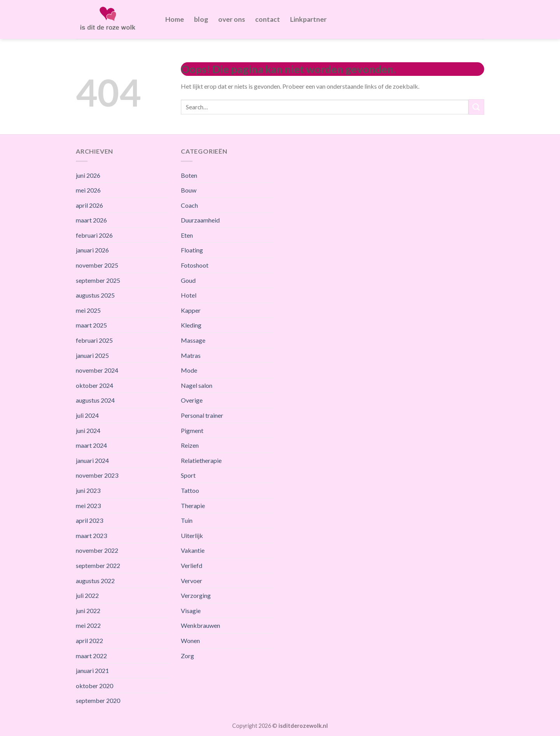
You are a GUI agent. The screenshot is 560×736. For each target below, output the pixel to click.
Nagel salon (197, 385)
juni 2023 (88, 490)
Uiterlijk (192, 535)
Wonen (190, 640)
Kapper (191, 310)
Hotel (189, 295)
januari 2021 (92, 670)
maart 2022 (91, 656)
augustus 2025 (95, 295)
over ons (232, 19)
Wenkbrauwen (200, 625)
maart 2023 (91, 535)
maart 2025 (91, 325)
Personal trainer (202, 415)
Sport (188, 475)
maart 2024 (91, 445)
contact (268, 19)
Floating (192, 250)
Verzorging (196, 595)
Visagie (191, 611)
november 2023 (97, 475)
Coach (189, 205)
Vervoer (192, 581)
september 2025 (98, 280)
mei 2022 (88, 625)
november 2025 (97, 265)
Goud (188, 280)
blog (201, 19)
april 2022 (89, 640)
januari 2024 (92, 460)
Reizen (190, 445)
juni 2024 (88, 430)
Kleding (191, 325)
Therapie (193, 506)
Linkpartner (308, 19)
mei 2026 (88, 190)
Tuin (187, 520)
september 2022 (98, 565)
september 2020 (98, 700)
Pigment (192, 430)
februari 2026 (94, 235)
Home (175, 19)
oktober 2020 (94, 686)
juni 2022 (88, 611)
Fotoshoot (195, 265)
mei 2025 (88, 310)
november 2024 (97, 370)
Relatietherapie (201, 460)
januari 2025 (92, 355)
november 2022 (97, 550)
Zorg (187, 656)
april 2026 (89, 205)
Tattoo (190, 490)
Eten (187, 235)
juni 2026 (88, 175)
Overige (192, 400)
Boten (189, 175)
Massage (193, 340)
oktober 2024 (94, 385)
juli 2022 (87, 595)
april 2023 (89, 520)
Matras (191, 355)
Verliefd (192, 565)
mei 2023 (88, 506)
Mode (189, 370)
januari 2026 (92, 250)
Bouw (189, 190)
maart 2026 (91, 220)
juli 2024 (87, 415)
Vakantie (193, 550)
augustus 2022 (95, 581)
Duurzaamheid (200, 220)
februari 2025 (94, 340)
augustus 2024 (95, 400)
